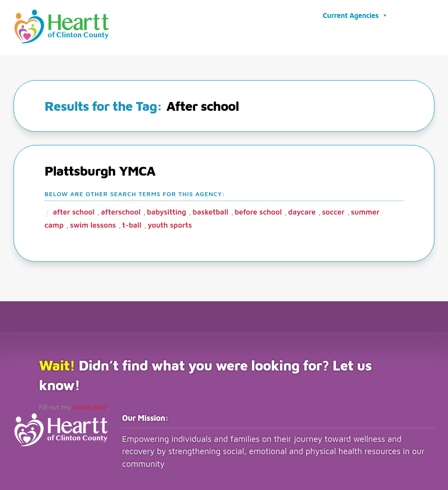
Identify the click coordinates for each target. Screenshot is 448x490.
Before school (258, 211)
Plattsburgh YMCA (100, 169)
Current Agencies (355, 15)
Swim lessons (93, 224)
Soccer (333, 211)
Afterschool (121, 211)
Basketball (210, 211)
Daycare (302, 211)
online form (86, 405)
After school (74, 211)
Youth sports (170, 224)
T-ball (132, 224)
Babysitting (167, 211)
